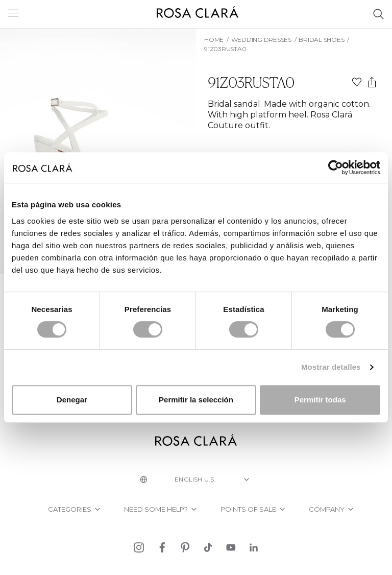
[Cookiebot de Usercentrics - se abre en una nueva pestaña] (336, 167)
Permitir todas (320, 400)
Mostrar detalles (331, 367)
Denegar (72, 400)
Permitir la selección (196, 400)
